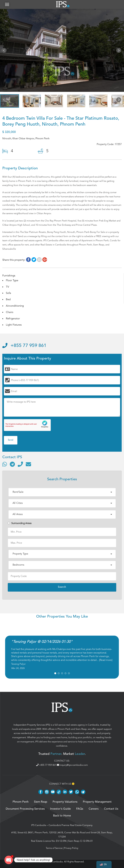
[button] (7, 5)
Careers (94, 809)
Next (119, 51)
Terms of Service (54, 849)
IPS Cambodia (39, 826)
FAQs (80, 809)
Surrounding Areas (20, 524)
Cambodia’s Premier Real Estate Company (70, 826)
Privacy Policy (71, 849)
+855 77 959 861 (24, 346)
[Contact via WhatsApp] (5, 465)
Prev (5, 51)
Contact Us (111, 809)
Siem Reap (81, 729)
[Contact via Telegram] (12, 465)
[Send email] (28, 465)
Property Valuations (65, 802)
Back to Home (62, 816)
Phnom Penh (64, 729)
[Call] (20, 465)
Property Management (97, 802)
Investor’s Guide (60, 809)
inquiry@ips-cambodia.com (72, 765)
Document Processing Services (25, 809)
